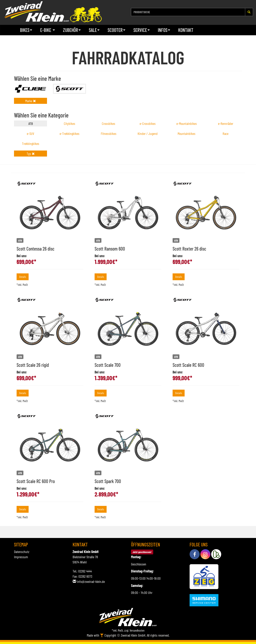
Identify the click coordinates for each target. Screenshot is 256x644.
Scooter (116, 30)
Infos (164, 30)
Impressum (21, 557)
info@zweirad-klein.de (91, 581)
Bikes (26, 30)
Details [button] (23, 277)
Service (142, 30)
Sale (94, 30)
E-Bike (48, 30)
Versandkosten (137, 630)
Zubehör (72, 30)
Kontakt (186, 30)
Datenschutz (22, 552)
